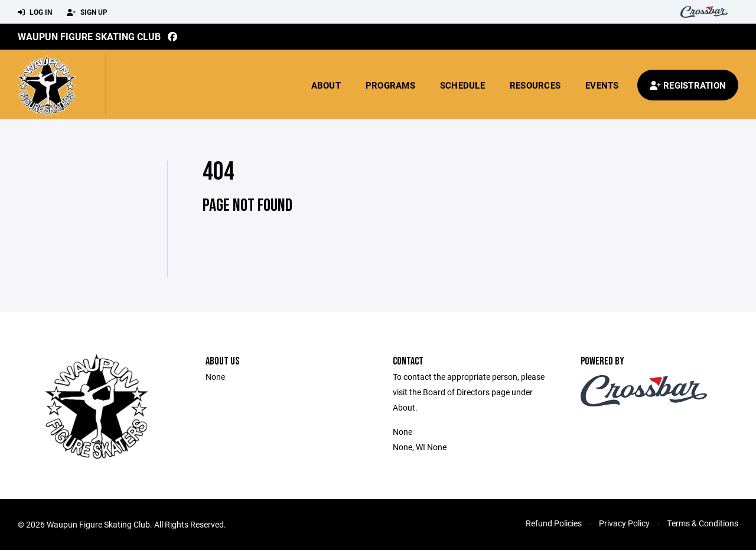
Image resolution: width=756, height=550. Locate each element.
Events (602, 85)
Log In (35, 12)
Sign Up (87, 12)
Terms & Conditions (703, 523)
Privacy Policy (624, 523)
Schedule (462, 85)
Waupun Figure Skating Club (89, 36)
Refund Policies (554, 523)
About (326, 85)
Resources (535, 85)
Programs (390, 85)
